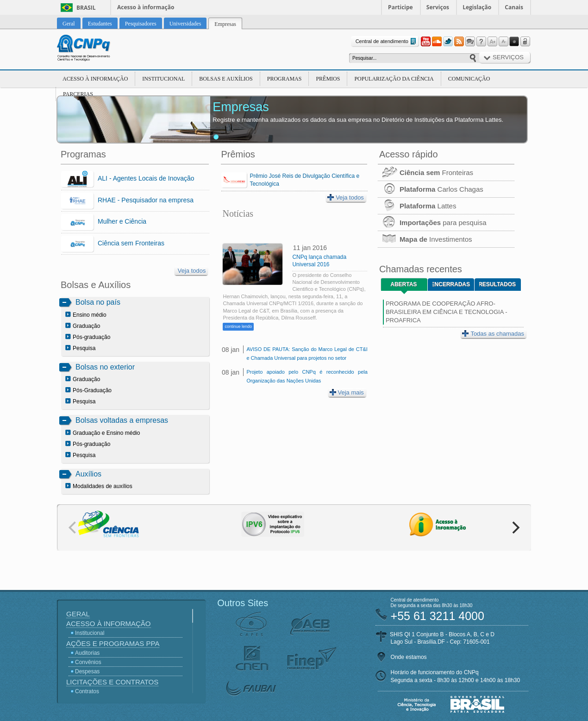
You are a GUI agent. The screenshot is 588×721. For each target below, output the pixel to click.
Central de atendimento (387, 41)
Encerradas (451, 284)
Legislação (477, 7)
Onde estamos (409, 657)
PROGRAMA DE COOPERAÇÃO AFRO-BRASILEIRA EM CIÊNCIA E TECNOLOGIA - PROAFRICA (447, 312)
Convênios (88, 662)
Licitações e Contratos (112, 682)
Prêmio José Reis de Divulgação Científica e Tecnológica (304, 180)
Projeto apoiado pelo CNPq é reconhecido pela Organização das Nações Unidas (307, 376)
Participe (400, 7)
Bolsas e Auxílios (226, 79)
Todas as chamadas (493, 334)
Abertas (403, 284)
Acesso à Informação (95, 79)
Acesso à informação (146, 7)
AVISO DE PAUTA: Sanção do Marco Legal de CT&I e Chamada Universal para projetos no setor (307, 354)
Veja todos (192, 271)
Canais (514, 7)
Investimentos (425, 239)
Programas (285, 79)
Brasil (86, 8)
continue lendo (238, 326)
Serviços (438, 7)
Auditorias (87, 653)
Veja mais (347, 392)
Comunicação (469, 79)
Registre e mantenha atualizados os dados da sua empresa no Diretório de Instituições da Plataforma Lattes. (358, 120)
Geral (78, 614)
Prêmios (328, 79)
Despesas (87, 671)
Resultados (497, 284)
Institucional (163, 79)
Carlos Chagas (431, 189)
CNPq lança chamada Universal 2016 (319, 261)
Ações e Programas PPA (113, 643)
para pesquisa (432, 223)
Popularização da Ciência (394, 79)
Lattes (417, 206)
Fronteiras (425, 172)
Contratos (87, 691)
